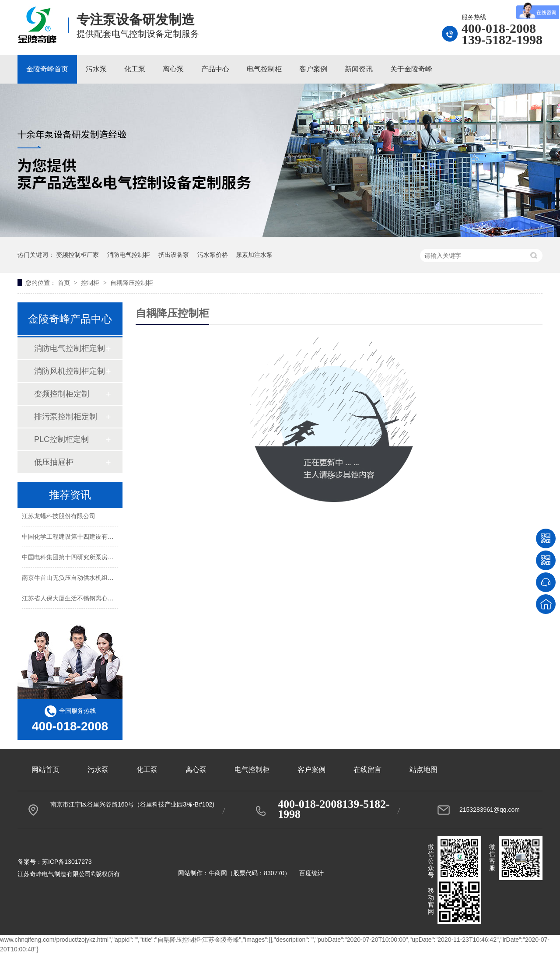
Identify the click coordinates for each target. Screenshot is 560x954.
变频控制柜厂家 (77, 255)
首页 (65, 283)
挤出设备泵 (174, 255)
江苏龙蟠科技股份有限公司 (59, 516)
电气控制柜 (264, 69)
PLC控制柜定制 (61, 439)
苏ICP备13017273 (67, 862)
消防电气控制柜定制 (70, 348)
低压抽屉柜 (54, 462)
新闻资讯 (359, 69)
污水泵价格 (213, 255)
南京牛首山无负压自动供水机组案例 (71, 578)
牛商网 (218, 873)
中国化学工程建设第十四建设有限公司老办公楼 (86, 537)
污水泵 (96, 69)
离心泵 (173, 69)
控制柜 (91, 283)
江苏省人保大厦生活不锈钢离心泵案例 (74, 599)
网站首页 (45, 770)
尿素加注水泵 (254, 255)
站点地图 (423, 770)
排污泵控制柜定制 (66, 417)
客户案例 (313, 69)
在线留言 (367, 770)
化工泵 (135, 69)
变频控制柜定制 (62, 394)
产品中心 (215, 69)
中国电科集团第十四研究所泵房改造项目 (77, 558)
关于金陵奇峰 (411, 69)
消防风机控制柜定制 (70, 371)
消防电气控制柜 (129, 255)
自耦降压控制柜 (132, 283)
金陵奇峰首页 (47, 69)
